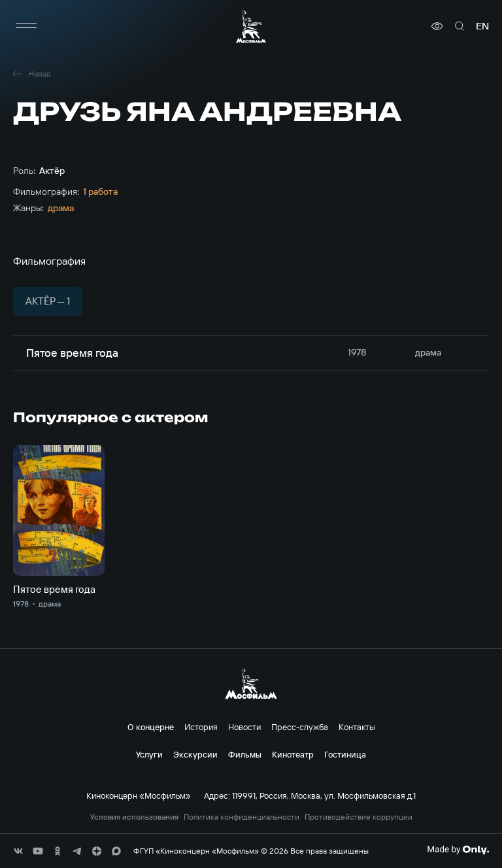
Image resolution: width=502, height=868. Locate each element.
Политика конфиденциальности (242, 817)
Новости (244, 727)
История (201, 727)
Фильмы (245, 754)
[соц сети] (18, 851)
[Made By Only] (458, 850)
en (482, 26)
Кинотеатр (293, 754)
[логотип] (251, 26)
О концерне (151, 727)
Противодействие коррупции (359, 817)
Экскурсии (195, 754)
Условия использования (134, 817)
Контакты (357, 727)
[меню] (26, 26)
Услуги (149, 754)
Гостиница (345, 754)
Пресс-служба (300, 727)
